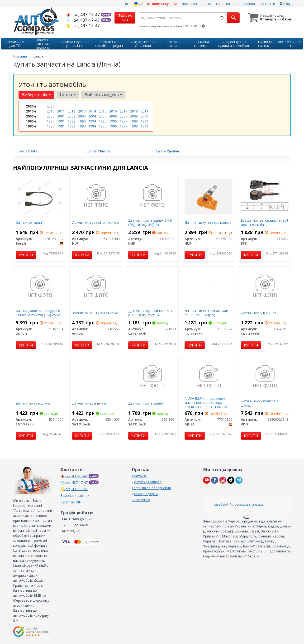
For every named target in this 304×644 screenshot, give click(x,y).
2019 (144, 111)
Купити (26, 255)
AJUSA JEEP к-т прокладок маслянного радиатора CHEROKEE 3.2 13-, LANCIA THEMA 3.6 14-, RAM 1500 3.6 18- (208, 407)
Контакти (267, 4)
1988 (134, 126)
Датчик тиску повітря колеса (95, 222)
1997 (123, 121)
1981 (61, 126)
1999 (144, 121)
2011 (61, 111)
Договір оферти (145, 494)
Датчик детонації (30, 222)
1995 (103, 121)
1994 (92, 121)
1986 (113, 126)
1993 (82, 121)
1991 (61, 121)
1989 (144, 126)
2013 (82, 111)
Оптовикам (141, 500)
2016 (113, 111)
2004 (92, 116)
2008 (134, 116)
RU (127, 4)
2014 (92, 111)
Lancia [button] (67, 95)
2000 (51, 116)
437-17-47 (84, 15)
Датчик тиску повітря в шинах (260, 403)
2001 (61, 116)
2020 (51, 106)
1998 (134, 121)
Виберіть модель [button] (103, 95)
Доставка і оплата (196, 4)
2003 (82, 116)
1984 (92, 126)
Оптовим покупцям (161, 4)
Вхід (285, 4)
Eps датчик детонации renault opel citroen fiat (265, 222)
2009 (144, 116)
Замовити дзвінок (75, 495)
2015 (103, 111)
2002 (71, 116)
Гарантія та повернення (235, 4)
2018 (134, 111)
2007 (123, 116)
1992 (71, 121)
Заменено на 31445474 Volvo (95, 313)
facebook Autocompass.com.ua (238, 504)
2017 (123, 111)
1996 (113, 121)
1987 (123, 126)
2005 (103, 116)
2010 (51, 111)
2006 (113, 116)
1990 (51, 121)
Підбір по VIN (125, 18)
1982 (71, 126)
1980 (51, 126)
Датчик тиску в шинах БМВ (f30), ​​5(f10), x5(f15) (150, 222)
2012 (71, 111)
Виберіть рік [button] (36, 95)
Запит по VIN (71, 502)
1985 (103, 126)
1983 (82, 126)
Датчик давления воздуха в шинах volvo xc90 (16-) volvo (38, 313)
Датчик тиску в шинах (258, 313)
